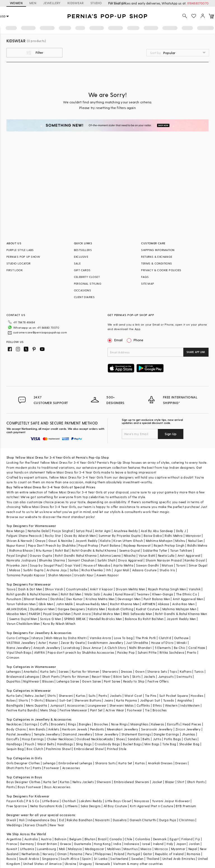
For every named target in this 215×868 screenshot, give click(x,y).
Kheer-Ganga (163, 594)
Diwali (11, 820)
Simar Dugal (198, 565)
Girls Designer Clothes (23, 763)
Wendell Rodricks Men (105, 619)
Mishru (180, 541)
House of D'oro (163, 643)
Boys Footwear (29, 787)
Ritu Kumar (44, 550)
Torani (181, 565)
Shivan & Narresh (19, 541)
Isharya (37, 638)
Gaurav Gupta (41, 555)
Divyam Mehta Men (130, 589)
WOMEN (16, 3)
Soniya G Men (51, 619)
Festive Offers (158, 681)
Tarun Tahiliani (181, 550)
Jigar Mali (122, 570)
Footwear (135, 710)
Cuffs (44, 724)
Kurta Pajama (127, 700)
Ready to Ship (134, 681)
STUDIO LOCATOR (19, 263)
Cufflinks (143, 705)
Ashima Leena (110, 555)
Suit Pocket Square (174, 696)
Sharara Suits (105, 763)
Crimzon (13, 657)
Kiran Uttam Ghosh (128, 541)
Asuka (108, 594)
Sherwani (66, 696)
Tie (147, 710)
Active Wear (115, 710)
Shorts (23, 700)
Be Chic (180, 648)
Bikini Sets (121, 676)
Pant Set (96, 710)
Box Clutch (35, 749)
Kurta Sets (48, 671)
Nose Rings (119, 724)
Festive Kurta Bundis (22, 710)
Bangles (85, 724)
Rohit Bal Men (71, 594)
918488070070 (198, 3)
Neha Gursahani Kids (46, 806)
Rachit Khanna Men (125, 604)
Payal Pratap (88, 545)
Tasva (11, 589)
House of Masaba (97, 565)
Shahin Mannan (60, 575)
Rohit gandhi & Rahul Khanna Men (32, 594)
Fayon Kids (15, 801)
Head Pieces (192, 724)
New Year (57, 825)
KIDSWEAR (76, 3)
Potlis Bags (172, 739)
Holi (22, 820)
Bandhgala (15, 705)
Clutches (190, 739)
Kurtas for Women (85, 671)
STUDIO (96, 3)
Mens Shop (49, 710)
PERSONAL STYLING (88, 284)
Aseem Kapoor (107, 575)
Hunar (53, 643)
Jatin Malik (64, 604)
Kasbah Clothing (121, 609)
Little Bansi (51, 801)
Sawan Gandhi (148, 565)
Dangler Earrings (166, 734)
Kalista (105, 541)
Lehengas (14, 671)
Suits (92, 696)
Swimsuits (184, 676)
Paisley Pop (126, 652)
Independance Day (42, 820)
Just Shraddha (137, 643)
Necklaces (14, 724)
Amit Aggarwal (189, 555)
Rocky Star (53, 536)
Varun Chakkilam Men (23, 624)
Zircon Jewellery (188, 729)
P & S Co (33, 801)
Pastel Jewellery (19, 734)
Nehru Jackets (83, 782)
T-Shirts (37, 700)
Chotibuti (69, 801)
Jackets (149, 676)
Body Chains (16, 729)
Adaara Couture (144, 570)
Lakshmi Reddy (90, 801)
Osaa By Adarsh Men (80, 536)
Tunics (199, 671)
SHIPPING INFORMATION (158, 250)
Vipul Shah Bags (19, 652)
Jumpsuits (166, 676)
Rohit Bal (62, 550)
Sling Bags (84, 744)
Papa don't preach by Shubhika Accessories (81, 652)
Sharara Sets (157, 671)
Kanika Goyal (195, 560)
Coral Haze (197, 648)
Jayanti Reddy (86, 541)
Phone (138, 340)
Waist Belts (46, 744)
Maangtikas (139, 724)
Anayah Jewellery (47, 648)
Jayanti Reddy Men (181, 619)
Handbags (14, 744)
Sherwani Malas (122, 705)
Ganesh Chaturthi (143, 820)
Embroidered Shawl (89, 749)
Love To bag (123, 638)
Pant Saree (112, 681)
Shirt (181, 782)
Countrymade (77, 589)
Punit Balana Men (157, 599)
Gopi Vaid (73, 565)
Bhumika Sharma (52, 560)
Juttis (157, 739)
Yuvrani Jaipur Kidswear (171, 801)
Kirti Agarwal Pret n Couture (151, 806)
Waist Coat (133, 696)
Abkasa (163, 604)
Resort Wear (101, 676)
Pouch (30, 744)
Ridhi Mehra (174, 536)
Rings (72, 724)
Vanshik (195, 589)
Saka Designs (91, 806)
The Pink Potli (146, 638)
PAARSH (34, 614)
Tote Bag (169, 744)
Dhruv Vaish (54, 589)
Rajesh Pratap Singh (169, 545)
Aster (42, 643)
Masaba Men (16, 614)
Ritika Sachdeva (172, 652)
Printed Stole (117, 749)
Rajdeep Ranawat (137, 545)
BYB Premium (186, 806)
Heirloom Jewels (74, 729)
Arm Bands (37, 729)
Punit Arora (82, 614)
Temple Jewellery (47, 734)
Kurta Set (125, 763)
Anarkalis (31, 671)
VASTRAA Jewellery (21, 643)
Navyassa (142, 801)
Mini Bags (152, 744)
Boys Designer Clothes (23, 782)
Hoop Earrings (33, 739)
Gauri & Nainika (60, 541)
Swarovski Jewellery (157, 729)
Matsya (167, 565)
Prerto (192, 652)
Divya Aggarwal (130, 560)
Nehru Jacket (35, 696)
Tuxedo (169, 700)
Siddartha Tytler (155, 550)
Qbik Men (46, 604)
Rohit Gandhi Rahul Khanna (76, 555)
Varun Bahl (147, 555)
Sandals (134, 739)
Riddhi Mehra (197, 545)
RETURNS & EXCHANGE (157, 257)
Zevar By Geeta (73, 643)
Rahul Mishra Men (107, 614)
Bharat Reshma (36, 599)
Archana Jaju (57, 570)
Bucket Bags (132, 744)
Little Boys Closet (118, 801)
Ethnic (157, 705)
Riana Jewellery (18, 648)
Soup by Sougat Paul (46, 565)
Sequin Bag (15, 749)
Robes (11, 700)
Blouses (48, 681)
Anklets (54, 729)
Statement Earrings (136, 734)
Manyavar (193, 536)
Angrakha (185, 700)
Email (116, 340)
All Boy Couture (115, 806)
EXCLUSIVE (81, 257)
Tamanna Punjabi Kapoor (26, 575)
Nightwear (31, 681)
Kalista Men (96, 609)
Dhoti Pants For (18, 768)
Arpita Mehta (123, 565)
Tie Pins (151, 696)
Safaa (74, 570)
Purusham (14, 599)
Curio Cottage (17, 638)
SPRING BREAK (75, 619)
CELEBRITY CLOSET (87, 277)
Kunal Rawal (124, 594)
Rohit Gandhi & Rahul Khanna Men (181, 614)
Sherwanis (110, 671)
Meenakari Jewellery (123, 729)
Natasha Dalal (38, 531)
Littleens (72, 806)
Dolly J (181, 531)
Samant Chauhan (81, 560)
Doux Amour (92, 648)
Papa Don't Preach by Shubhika (52, 545)
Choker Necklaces (60, 739)
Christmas (187, 820)
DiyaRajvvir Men (43, 609)
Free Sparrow (17, 806)
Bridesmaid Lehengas (23, 676)
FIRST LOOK (15, 270)
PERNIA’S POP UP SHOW (23, 257)
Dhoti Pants (51, 676)
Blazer (170, 782)
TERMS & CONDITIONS (156, 263)
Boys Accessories (57, 787)
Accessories (76, 705)
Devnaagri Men (129, 599)
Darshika (57, 599)
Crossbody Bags (107, 744)
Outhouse (181, 638)
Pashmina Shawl (59, 749)
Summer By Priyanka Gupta (120, 536)
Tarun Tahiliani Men (21, 604)
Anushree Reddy (126, 531)
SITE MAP (148, 284)
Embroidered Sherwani (132, 782)
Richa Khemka (92, 570)
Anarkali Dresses (160, 763)
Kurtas (81, 696)
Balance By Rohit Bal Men (144, 619)
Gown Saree (92, 681)
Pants (103, 696)
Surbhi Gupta (33, 570)
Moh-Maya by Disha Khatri (66, 638)
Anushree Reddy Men (92, 604)
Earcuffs (173, 724)
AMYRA (39, 652)
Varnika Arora (100, 638)
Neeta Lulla (166, 555)
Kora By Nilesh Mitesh (59, 624)
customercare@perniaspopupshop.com (40, 332)
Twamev (143, 594)
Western (171, 705)
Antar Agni (103, 531)
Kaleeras (158, 724)
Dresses (127, 671)
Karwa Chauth (36, 825)
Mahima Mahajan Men (179, 609)
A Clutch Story (115, 648)
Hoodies (197, 696)
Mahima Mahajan (159, 541)
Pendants (97, 729)
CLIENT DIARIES (84, 297)
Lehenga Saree (68, 681)
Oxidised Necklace (91, 739)
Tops (173, 671)
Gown (140, 671)
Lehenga (49, 763)
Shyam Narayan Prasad (164, 560)
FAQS (145, 277)
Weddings (14, 825)
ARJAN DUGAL (17, 609)
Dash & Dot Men (30, 589)
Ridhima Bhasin (21, 550)
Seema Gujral (130, 550)
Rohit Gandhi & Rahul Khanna (94, 550)
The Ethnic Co (187, 594)
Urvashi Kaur (84, 575)
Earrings (31, 724)
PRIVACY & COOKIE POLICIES (161, 270)
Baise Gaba (153, 536)
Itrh (108, 570)
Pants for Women (76, 676)
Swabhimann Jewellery (105, 643)
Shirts (52, 696)
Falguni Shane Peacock (24, 536)
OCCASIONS (83, 290)
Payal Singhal (17, 555)
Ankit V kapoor (101, 589)
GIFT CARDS (82, 270)
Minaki (182, 643)
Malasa (15, 570)
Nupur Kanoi (16, 545)
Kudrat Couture (148, 609)
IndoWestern (190, 705)
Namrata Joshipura (21, 560)
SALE (77, 263)
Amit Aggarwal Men (188, 599)
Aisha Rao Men (183, 604)
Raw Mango (16, 531)
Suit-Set (65, 700)
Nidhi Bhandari (141, 648)
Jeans (109, 700)
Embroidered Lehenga (75, 763)
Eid (61, 820)
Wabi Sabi (92, 594)
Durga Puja (168, 820)
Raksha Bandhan (80, 820)
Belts (146, 739)
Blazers (51, 700)
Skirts (136, 676)
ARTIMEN (149, 604)
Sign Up (170, 434)
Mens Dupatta (37, 705)
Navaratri (103, 820)
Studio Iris (167, 570)
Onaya (40, 541)
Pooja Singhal (62, 531)
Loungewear (97, 705)
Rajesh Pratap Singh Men (167, 589)
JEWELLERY (52, 3)
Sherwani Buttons (88, 700)
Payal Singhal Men (57, 614)
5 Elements (163, 648)
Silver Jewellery (107, 734)
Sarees (64, 671)
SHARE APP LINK (196, 352)
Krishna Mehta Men (100, 599)
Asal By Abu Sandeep (157, 531)
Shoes (120, 739)
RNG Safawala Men (137, 614)
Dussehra (120, 820)
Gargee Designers (71, 609)
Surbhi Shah (106, 560)
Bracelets (58, 724)
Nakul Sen (196, 541)
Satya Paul (84, 531)
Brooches (160, 710)
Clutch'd (165, 638)
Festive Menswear (73, 710)
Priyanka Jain (17, 565)
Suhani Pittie (147, 652)
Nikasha (130, 555)
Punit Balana (111, 545)
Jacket (157, 782)
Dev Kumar (75, 599)
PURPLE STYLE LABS (20, 250)
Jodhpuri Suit (150, 700)
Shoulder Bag (189, 744)
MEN (33, 3)
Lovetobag (72, 648)
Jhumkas (189, 734)
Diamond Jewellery (77, 734)
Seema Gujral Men (23, 619)
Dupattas (13, 681)
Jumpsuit (57, 705)
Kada (109, 739)
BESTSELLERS (83, 250)
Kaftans (186, 671)
